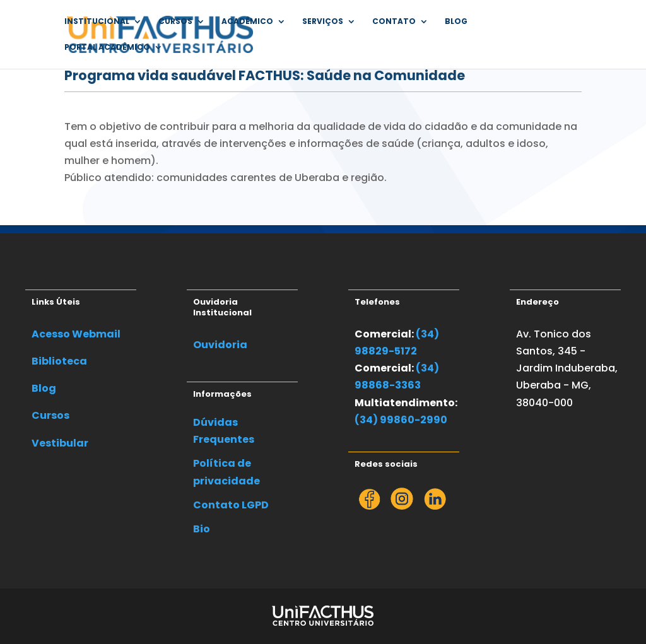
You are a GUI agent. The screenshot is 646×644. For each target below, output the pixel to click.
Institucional (97, 22)
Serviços (323, 22)
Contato (394, 22)
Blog (456, 22)
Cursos (175, 22)
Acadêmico (247, 22)
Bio (202, 529)
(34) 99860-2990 (401, 420)
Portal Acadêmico (107, 48)
